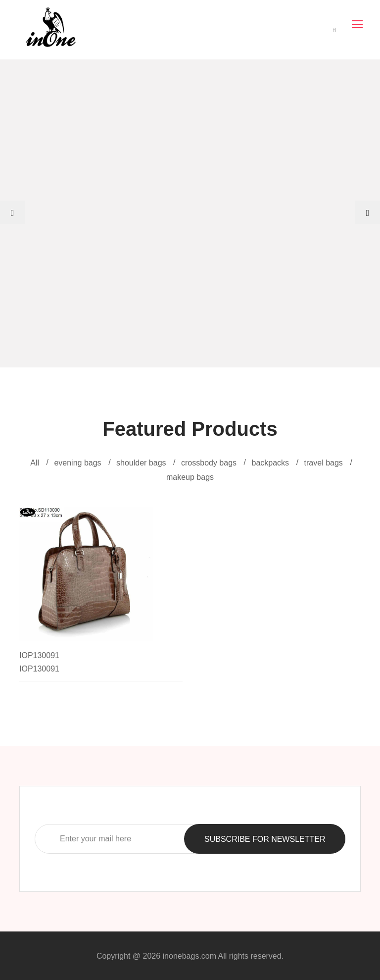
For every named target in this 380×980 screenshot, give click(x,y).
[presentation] (12, 212)
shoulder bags (141, 463)
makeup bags (190, 477)
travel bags (324, 463)
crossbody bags (209, 463)
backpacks (271, 463)
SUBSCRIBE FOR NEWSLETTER (265, 839)
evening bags (77, 463)
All (35, 463)
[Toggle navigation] (358, 25)
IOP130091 (39, 655)
